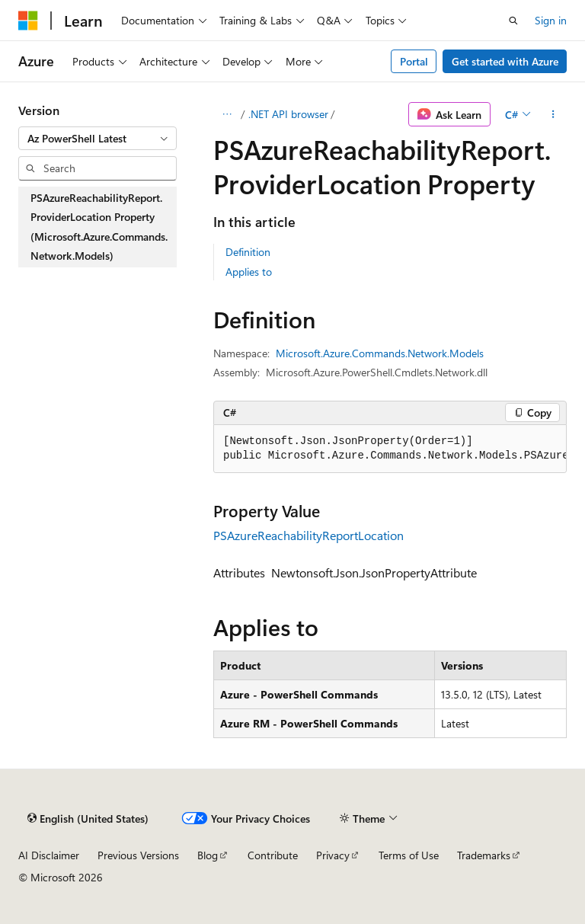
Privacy (333, 855)
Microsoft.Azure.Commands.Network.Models (380, 353)
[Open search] (513, 21)
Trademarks (484, 855)
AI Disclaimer (49, 855)
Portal (414, 61)
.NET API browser (288, 114)
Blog (208, 855)
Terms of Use (409, 855)
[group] (390, 449)
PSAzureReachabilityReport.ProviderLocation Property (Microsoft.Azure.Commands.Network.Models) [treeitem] (99, 227)
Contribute (273, 855)
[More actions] (553, 114)
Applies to (249, 272)
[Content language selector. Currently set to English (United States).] (88, 818)
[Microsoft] (28, 21)
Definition (248, 252)
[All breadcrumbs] (227, 114)
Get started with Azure (505, 61)
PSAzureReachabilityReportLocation (308, 535)
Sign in (551, 20)
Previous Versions (138, 855)
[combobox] (97, 139)
